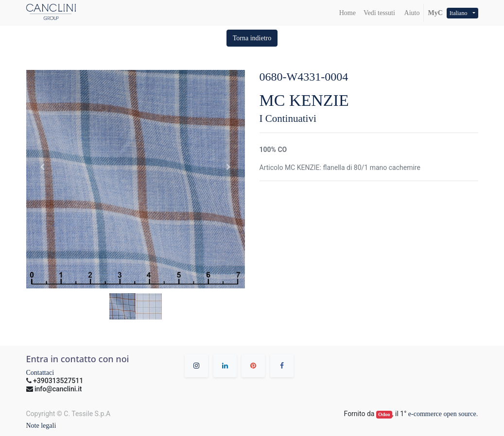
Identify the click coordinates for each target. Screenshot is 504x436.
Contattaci (40, 373)
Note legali (41, 426)
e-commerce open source (442, 414)
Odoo (384, 414)
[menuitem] (348, 13)
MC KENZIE (304, 100)
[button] (252, 38)
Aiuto (411, 13)
